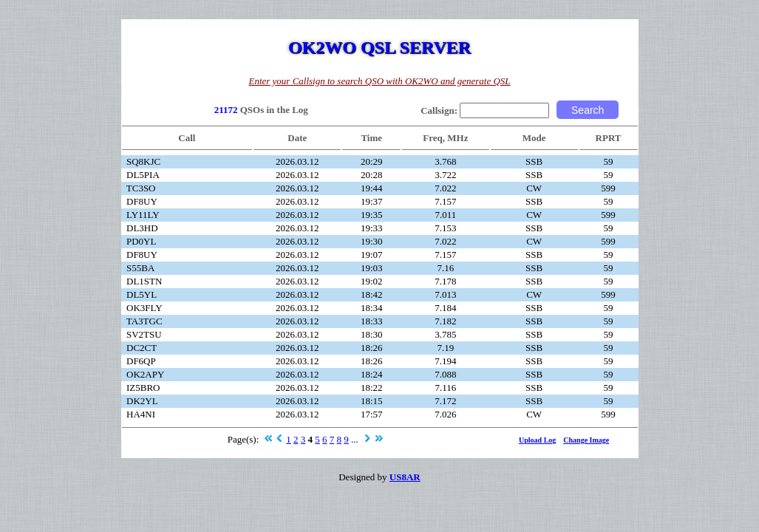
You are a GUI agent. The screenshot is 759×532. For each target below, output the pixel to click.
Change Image (586, 440)
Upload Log (537, 440)
